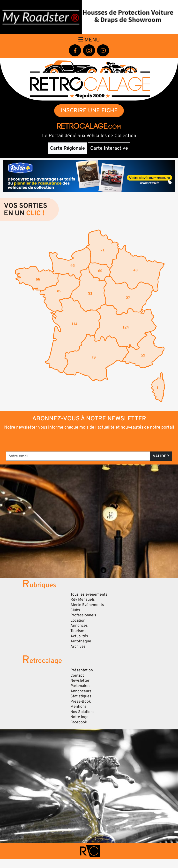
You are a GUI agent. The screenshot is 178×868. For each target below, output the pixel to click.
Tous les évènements (89, 594)
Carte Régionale (67, 148)
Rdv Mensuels (83, 599)
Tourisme (78, 631)
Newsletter (80, 680)
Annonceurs (81, 691)
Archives (78, 646)
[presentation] (89, 440)
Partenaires (80, 686)
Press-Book (81, 701)
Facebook (79, 722)
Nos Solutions (82, 712)
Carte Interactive (109, 148)
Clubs (75, 610)
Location (78, 620)
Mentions (78, 707)
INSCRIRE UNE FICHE (89, 111)
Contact (77, 675)
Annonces (79, 626)
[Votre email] (78, 456)
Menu (89, 40)
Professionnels (83, 615)
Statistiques (81, 696)
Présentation (82, 670)
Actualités (79, 636)
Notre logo (79, 717)
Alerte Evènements (87, 605)
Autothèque (81, 641)
